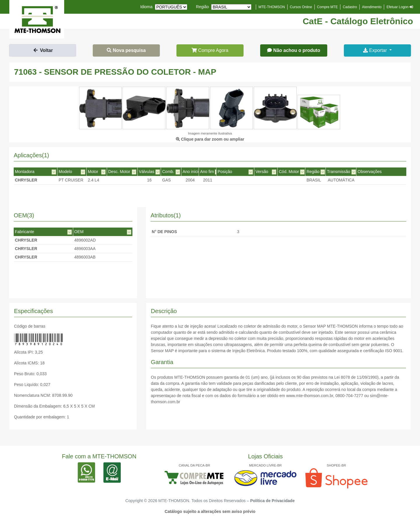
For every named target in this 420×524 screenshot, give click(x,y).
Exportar (376, 50)
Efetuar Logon (400, 7)
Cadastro (350, 7)
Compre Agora (210, 50)
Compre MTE (327, 7)
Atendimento (372, 7)
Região (202, 7)
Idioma (146, 7)
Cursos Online (301, 7)
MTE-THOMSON (272, 7)
